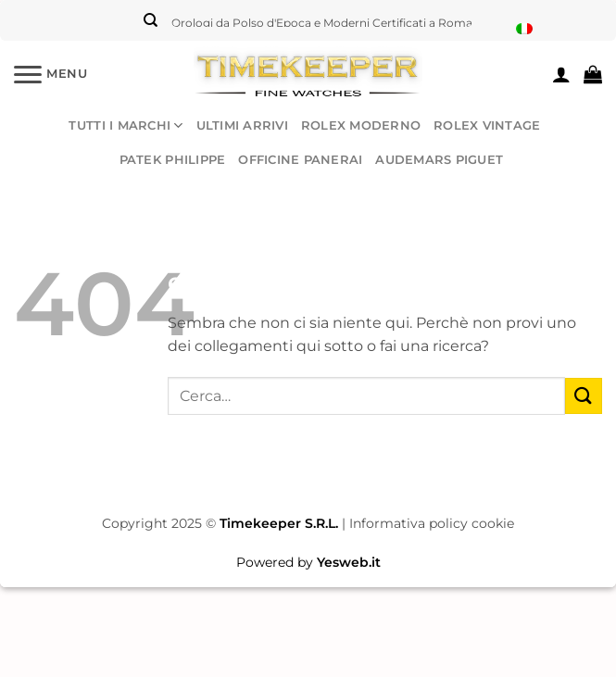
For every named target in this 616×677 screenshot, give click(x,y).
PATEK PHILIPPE (173, 160)
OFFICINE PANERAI (300, 160)
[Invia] (584, 396)
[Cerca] (151, 20)
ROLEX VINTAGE (487, 125)
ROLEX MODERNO (361, 125)
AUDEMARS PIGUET (439, 160)
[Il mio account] (561, 74)
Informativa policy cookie (432, 523)
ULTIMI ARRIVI (242, 125)
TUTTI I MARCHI (126, 125)
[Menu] (51, 74)
